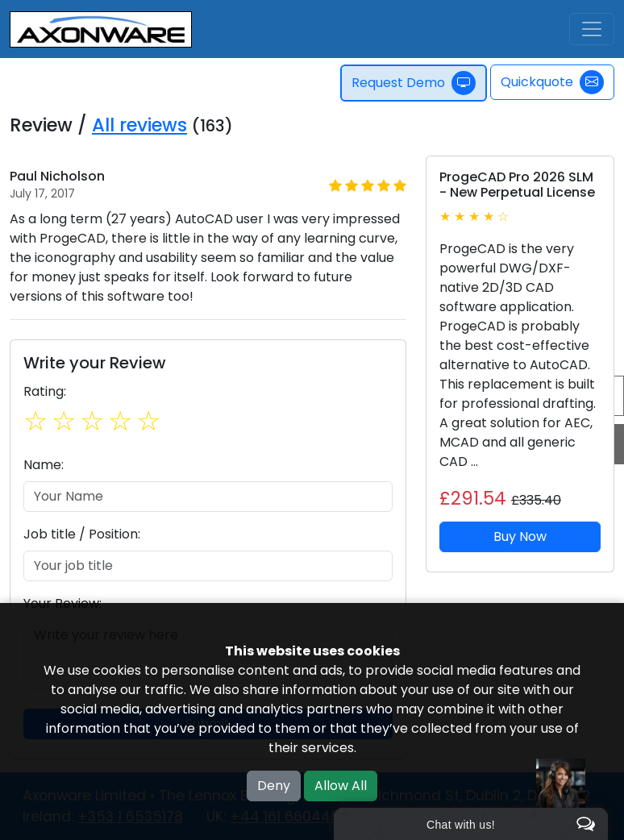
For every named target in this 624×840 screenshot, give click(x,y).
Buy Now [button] (520, 536)
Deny (274, 786)
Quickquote (552, 82)
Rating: (45, 391)
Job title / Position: (82, 534)
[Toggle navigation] (592, 29)
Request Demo (414, 83)
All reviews (139, 125)
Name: (44, 465)
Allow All (341, 786)
